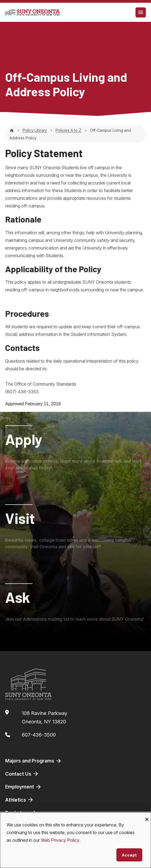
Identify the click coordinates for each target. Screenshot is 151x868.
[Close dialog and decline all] (147, 816)
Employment (23, 787)
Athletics (19, 800)
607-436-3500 (39, 735)
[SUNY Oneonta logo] (32, 12)
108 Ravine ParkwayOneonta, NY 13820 (45, 718)
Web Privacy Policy (60, 840)
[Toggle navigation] (141, 12)
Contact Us (22, 774)
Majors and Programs (34, 761)
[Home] (12, 130)
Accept (129, 855)
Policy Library (35, 130)
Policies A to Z (68, 130)
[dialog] (75, 840)
